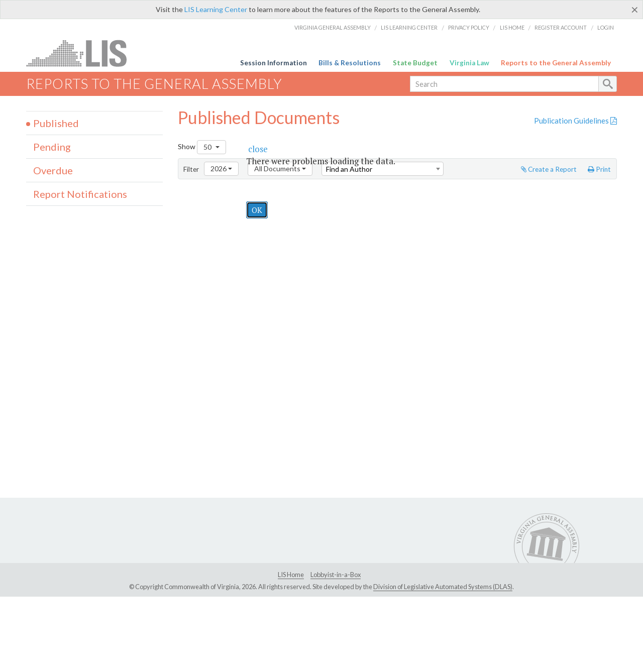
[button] (258, 149)
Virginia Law (469, 63)
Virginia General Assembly (333, 27)
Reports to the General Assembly (556, 63)
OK (257, 210)
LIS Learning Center (216, 9)
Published (56, 123)
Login (606, 27)
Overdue (53, 170)
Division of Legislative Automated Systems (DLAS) (443, 587)
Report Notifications (80, 194)
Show (202, 147)
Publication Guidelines (575, 121)
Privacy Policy (469, 27)
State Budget (415, 63)
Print (599, 169)
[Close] (635, 10)
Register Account (561, 27)
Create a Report (549, 169)
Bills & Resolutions (350, 63)
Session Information (274, 63)
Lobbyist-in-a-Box (336, 575)
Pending (52, 147)
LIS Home (512, 27)
